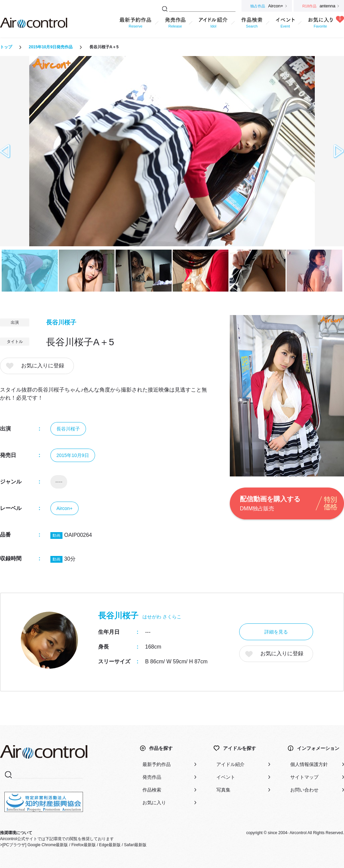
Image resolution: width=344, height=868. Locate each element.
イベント (226, 777)
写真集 (223, 790)
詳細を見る (276, 632)
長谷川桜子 (61, 322)
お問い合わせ (304, 790)
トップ (6, 47)
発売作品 (152, 777)
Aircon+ (64, 508)
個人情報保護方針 (309, 764)
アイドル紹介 (230, 764)
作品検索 (152, 790)
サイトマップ (304, 777)
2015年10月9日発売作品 (51, 47)
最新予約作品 (157, 764)
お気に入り (154, 803)
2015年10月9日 (73, 455)
